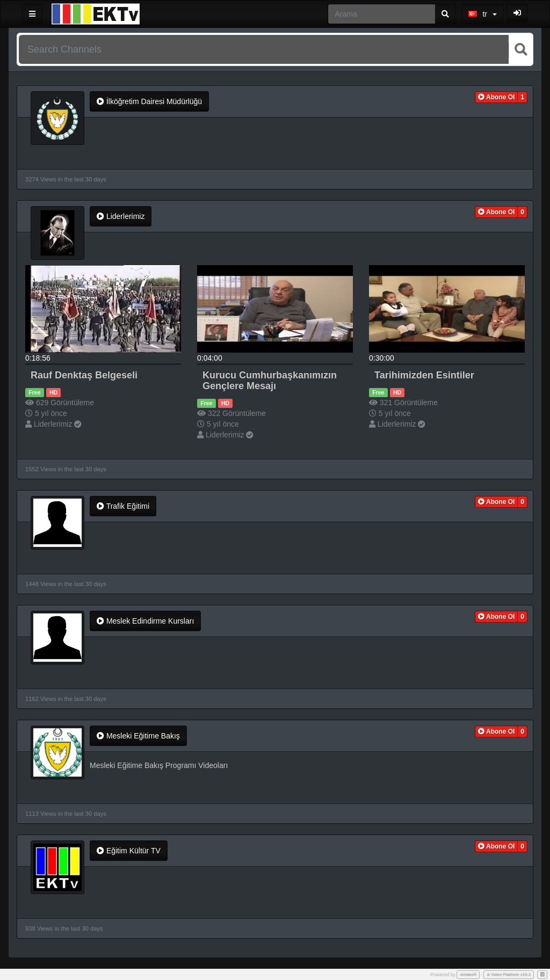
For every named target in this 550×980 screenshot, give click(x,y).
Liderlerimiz (121, 216)
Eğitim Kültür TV (129, 851)
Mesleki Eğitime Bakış (138, 736)
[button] (497, 97)
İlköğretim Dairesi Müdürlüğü (149, 101)
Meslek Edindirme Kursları (145, 621)
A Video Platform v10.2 (509, 974)
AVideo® (468, 974)
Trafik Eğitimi (123, 506)
